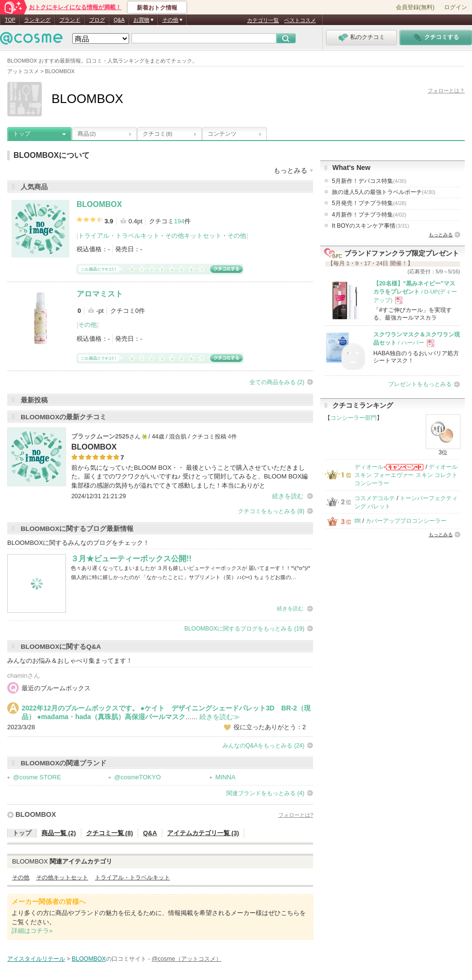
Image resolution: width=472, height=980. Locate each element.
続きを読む (288, 496)
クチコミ (157, 134)
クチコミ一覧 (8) (110, 833)
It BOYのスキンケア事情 (370, 226)
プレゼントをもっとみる (420, 384)
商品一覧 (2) (59, 833)
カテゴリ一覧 (263, 20)
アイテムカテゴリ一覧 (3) (203, 833)
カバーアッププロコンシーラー (406, 521)
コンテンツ (222, 134)
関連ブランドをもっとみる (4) (265, 793)
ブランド (70, 20)
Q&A (119, 20)
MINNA (225, 777)
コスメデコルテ (375, 498)
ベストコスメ (300, 20)
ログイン (456, 7)
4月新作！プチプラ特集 (369, 215)
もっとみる (441, 235)
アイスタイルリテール (36, 959)
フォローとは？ (446, 90)
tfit (358, 521)
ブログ (97, 20)
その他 (237, 236)
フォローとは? (296, 815)
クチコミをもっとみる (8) (271, 511)
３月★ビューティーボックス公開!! (131, 559)
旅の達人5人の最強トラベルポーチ (384, 192)
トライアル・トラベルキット (119, 236)
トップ (22, 134)
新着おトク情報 (157, 8)
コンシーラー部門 (354, 418)
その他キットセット (193, 236)
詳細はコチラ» (32, 931)
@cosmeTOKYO (138, 777)
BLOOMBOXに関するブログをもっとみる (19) (244, 629)
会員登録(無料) (415, 7)
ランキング (37, 20)
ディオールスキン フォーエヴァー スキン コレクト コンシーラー (406, 475)
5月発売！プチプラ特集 (369, 203)
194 (179, 221)
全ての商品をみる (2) (277, 382)
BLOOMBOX (99, 204)
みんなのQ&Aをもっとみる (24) (263, 746)
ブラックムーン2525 (100, 436)
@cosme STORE (37, 777)
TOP (10, 20)
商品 (87, 134)
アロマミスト (100, 294)
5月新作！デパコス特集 (369, 181)
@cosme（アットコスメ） (187, 959)
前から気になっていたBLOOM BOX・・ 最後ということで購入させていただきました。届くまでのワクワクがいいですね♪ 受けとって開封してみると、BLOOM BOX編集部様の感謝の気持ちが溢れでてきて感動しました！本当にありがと (190, 476)
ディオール (369, 467)
